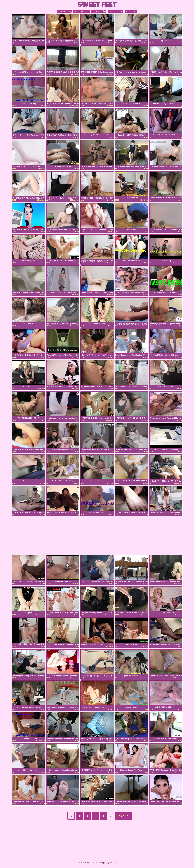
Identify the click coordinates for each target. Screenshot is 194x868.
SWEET (97, 5)
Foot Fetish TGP (115, 11)
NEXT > (123, 816)
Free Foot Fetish (99, 11)
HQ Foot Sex (131, 11)
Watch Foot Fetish (81, 11)
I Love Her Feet (64, 11)
